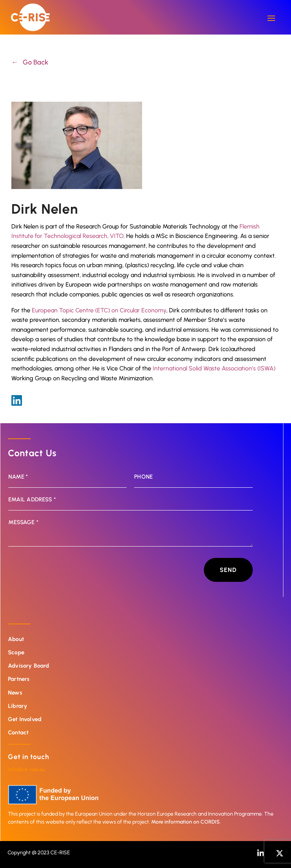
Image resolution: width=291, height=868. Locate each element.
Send (228, 570)
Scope (16, 652)
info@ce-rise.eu (27, 770)
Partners (19, 679)
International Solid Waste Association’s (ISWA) (214, 368)
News (15, 693)
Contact (18, 733)
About (16, 639)
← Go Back (30, 62)
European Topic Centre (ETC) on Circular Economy (99, 310)
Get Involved (25, 719)
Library (18, 706)
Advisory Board (28, 666)
